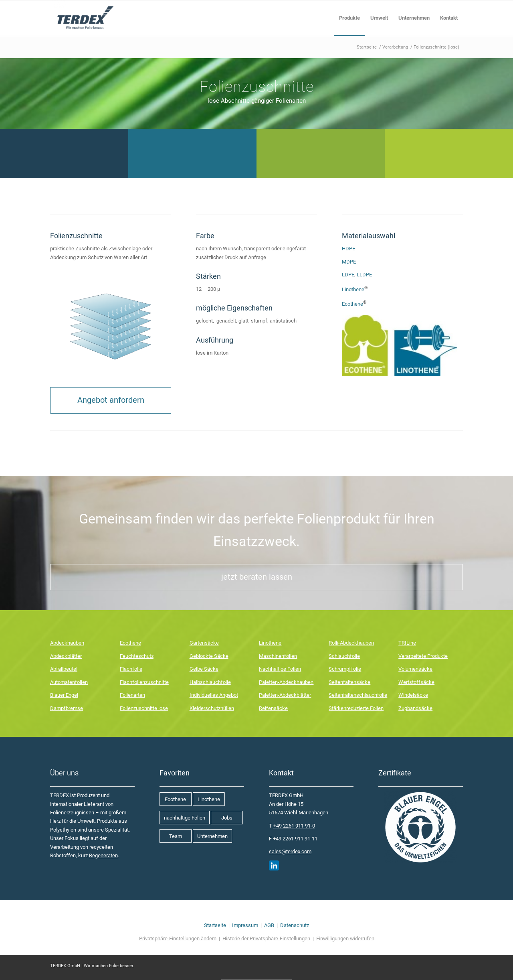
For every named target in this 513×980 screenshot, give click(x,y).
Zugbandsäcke (415, 708)
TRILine (407, 643)
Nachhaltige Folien (280, 669)
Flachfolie (131, 669)
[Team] (176, 836)
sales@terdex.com (290, 851)
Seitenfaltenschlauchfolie (358, 695)
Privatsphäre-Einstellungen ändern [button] (178, 938)
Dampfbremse (67, 708)
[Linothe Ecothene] (399, 346)
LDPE (348, 275)
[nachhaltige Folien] (185, 818)
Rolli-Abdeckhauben (351, 643)
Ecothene (352, 304)
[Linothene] (209, 799)
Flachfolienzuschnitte (144, 682)
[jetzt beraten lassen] (256, 577)
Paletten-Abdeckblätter (285, 695)
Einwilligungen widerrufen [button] (345, 938)
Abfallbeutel (64, 669)
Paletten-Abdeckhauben (286, 682)
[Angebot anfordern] (111, 400)
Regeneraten (103, 855)
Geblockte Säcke (209, 656)
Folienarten (132, 695)
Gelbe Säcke (204, 669)
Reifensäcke (273, 708)
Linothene (353, 289)
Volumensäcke (415, 669)
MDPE (349, 262)
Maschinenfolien (278, 656)
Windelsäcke (413, 695)
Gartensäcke (204, 643)
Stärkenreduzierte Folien (356, 708)
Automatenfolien (69, 682)
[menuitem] (349, 18)
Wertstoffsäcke (416, 682)
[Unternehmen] (212, 836)
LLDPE (364, 275)
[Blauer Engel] (420, 827)
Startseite (215, 925)
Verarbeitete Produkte (423, 656)
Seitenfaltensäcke (349, 682)
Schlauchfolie (344, 656)
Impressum (245, 925)
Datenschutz (295, 925)
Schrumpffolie (345, 669)
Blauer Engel (64, 695)
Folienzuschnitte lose (144, 708)
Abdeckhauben (67, 643)
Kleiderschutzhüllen (212, 708)
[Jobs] (227, 818)
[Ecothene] (176, 799)
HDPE (348, 249)
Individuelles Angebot (214, 695)
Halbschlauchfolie (210, 682)
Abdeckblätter (66, 656)
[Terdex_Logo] (84, 18)
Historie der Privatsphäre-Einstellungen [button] (266, 938)
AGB (269, 925)
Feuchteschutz (137, 656)
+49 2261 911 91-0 (294, 826)
